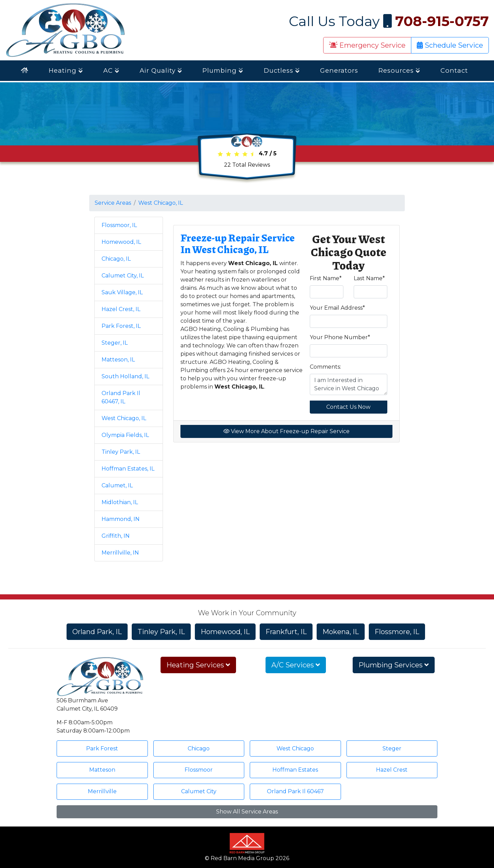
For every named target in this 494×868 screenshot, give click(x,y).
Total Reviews (247, 165)
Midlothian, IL (120, 502)
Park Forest (102, 748)
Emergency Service (367, 45)
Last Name (369, 278)
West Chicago (295, 748)
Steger (392, 748)
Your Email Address (337, 308)
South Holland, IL (125, 376)
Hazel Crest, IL (121, 309)
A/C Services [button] (296, 665)
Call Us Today (389, 21)
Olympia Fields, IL (125, 435)
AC (111, 70)
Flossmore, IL (397, 632)
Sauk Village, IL (122, 292)
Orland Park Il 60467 (295, 791)
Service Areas (113, 203)
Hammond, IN (121, 519)
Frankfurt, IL (286, 632)
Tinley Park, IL (121, 452)
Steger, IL (115, 343)
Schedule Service (450, 45)
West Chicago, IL (161, 203)
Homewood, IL (121, 242)
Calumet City (199, 791)
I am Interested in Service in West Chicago (349, 384)
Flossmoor (199, 770)
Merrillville (102, 791)
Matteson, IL (118, 360)
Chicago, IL (116, 259)
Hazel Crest (392, 770)
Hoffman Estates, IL (128, 469)
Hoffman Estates (295, 770)
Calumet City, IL (123, 276)
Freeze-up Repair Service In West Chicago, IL (238, 243)
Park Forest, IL (121, 326)
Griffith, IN (116, 536)
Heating (66, 70)
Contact (454, 70)
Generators (339, 70)
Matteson (102, 770)
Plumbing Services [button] (394, 665)
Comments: (325, 367)
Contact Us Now (348, 407)
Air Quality (161, 70)
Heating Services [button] (198, 665)
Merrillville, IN (120, 553)
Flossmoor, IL (119, 225)
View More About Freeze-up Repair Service (286, 431)
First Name (326, 278)
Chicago (199, 748)
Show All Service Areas (247, 812)
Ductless (282, 70)
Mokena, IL (341, 632)
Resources (399, 70)
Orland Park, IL (97, 632)
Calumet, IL (117, 485)
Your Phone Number (340, 337)
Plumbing (223, 70)
